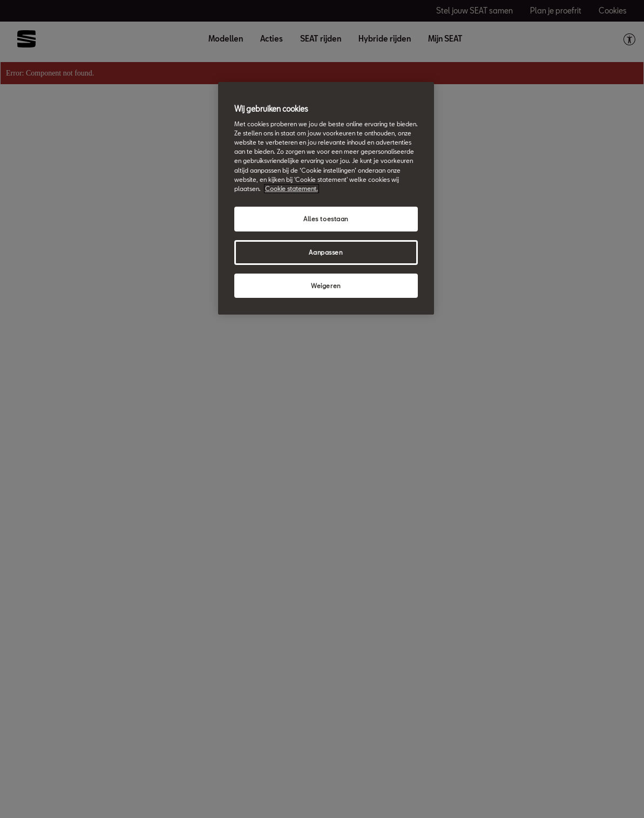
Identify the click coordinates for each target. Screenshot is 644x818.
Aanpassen (326, 252)
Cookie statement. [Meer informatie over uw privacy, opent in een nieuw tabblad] (292, 189)
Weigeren (326, 286)
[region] (326, 199)
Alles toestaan (326, 219)
